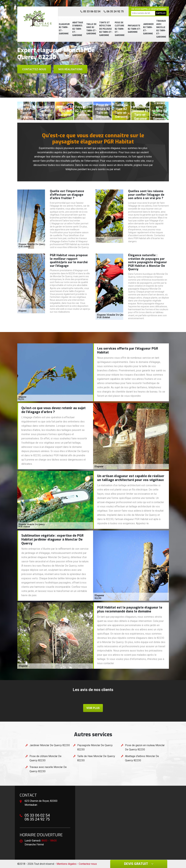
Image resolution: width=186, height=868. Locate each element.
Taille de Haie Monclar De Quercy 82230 (96, 758)
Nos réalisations (70, 69)
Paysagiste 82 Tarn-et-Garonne (134, 29)
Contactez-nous (34, 69)
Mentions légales (67, 864)
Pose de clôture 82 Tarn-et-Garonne (120, 29)
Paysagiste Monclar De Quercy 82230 (95, 747)
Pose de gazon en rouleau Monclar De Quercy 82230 (145, 747)
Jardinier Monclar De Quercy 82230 (50, 745)
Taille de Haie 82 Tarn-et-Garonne (91, 29)
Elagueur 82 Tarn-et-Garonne (64, 29)
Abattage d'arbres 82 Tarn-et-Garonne (78, 29)
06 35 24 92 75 (114, 11)
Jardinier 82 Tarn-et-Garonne (148, 29)
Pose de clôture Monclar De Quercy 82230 (45, 758)
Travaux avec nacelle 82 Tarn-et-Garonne (161, 29)
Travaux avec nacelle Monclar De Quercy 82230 (48, 769)
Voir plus (93, 708)
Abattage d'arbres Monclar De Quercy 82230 (142, 758)
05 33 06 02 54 (90, 11)
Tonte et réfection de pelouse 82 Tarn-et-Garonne (106, 29)
